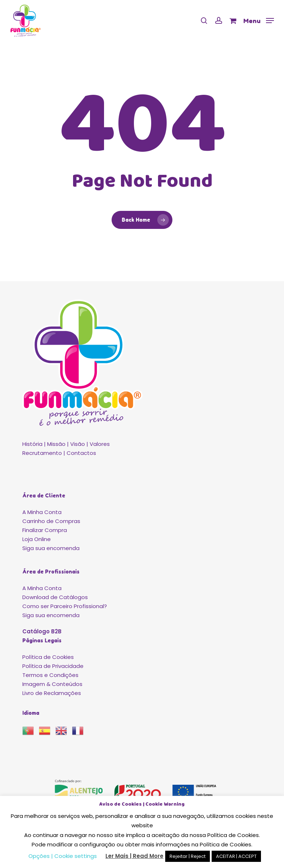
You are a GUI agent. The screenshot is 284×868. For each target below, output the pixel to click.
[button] (259, 20)
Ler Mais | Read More (134, 856)
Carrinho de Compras (51, 521)
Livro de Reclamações (52, 693)
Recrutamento (42, 453)
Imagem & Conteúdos (52, 684)
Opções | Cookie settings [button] (63, 856)
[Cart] (233, 21)
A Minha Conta (42, 512)
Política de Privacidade (53, 666)
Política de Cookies (48, 657)
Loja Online (37, 539)
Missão (56, 444)
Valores (100, 444)
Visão (78, 444)
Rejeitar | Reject (188, 856)
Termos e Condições (50, 675)
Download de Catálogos (55, 597)
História (32, 444)
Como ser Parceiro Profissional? (65, 606)
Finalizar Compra (45, 530)
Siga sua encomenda (51, 548)
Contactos (81, 453)
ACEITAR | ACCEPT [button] (236, 856)
